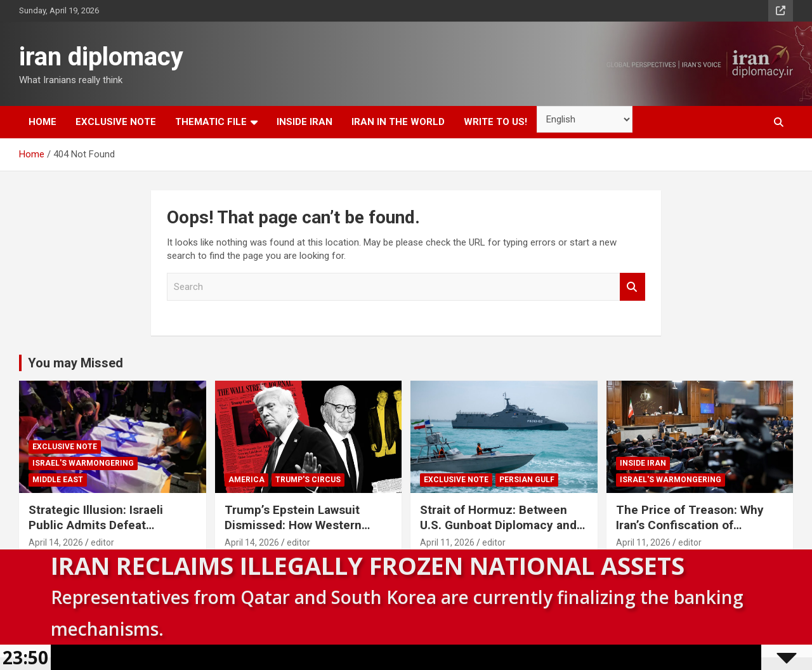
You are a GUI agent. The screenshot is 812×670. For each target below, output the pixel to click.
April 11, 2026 (447, 542)
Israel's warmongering (83, 463)
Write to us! (495, 122)
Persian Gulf (527, 480)
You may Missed (75, 363)
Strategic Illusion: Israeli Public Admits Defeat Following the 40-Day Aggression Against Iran (96, 533)
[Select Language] (585, 119)
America (246, 480)
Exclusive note (116, 122)
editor (102, 542)
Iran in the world (398, 122)
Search (632, 287)
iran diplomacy (101, 57)
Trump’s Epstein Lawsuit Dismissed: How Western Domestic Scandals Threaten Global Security (305, 533)
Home (43, 122)
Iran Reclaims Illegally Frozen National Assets (368, 565)
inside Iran (304, 122)
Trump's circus (308, 480)
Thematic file (211, 122)
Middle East (58, 480)
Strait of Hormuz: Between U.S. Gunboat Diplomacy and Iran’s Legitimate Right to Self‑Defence (498, 533)
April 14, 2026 (56, 542)
